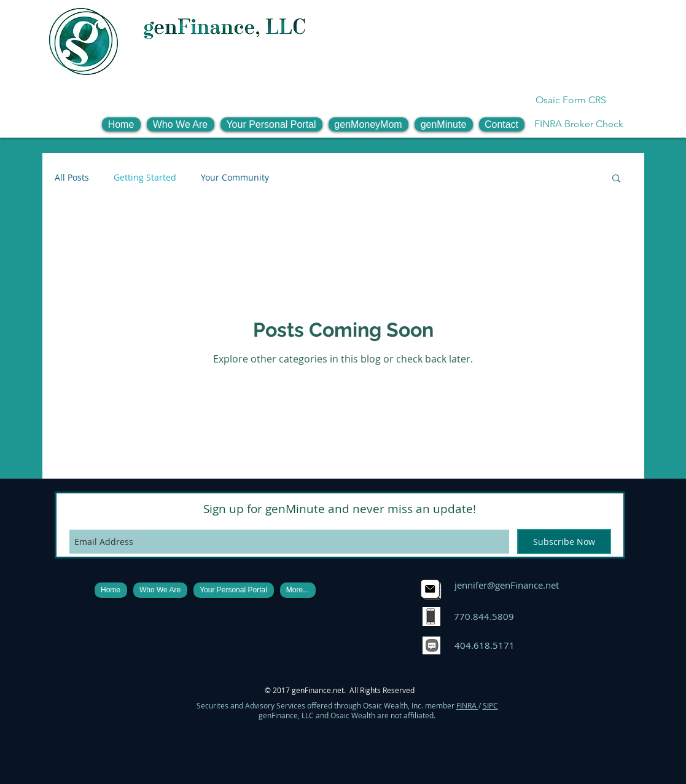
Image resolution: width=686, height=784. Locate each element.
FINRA (467, 705)
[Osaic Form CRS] (571, 100)
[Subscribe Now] (564, 542)
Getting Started (145, 177)
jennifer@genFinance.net (507, 585)
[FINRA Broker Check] (579, 124)
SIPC (490, 705)
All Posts (72, 177)
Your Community (235, 177)
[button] (181, 124)
